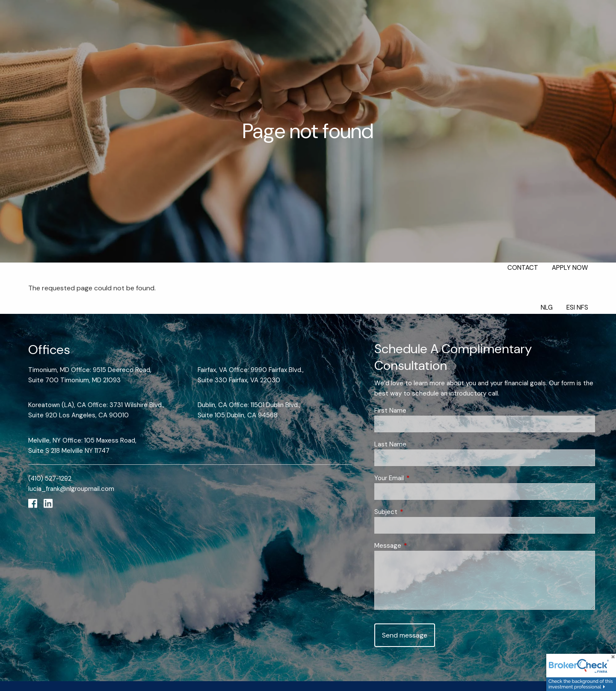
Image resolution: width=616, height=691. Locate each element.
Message (419, 546)
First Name (390, 410)
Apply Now (570, 268)
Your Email (420, 478)
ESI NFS (577, 307)
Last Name (390, 444)
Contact (523, 268)
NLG (547, 307)
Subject (417, 512)
